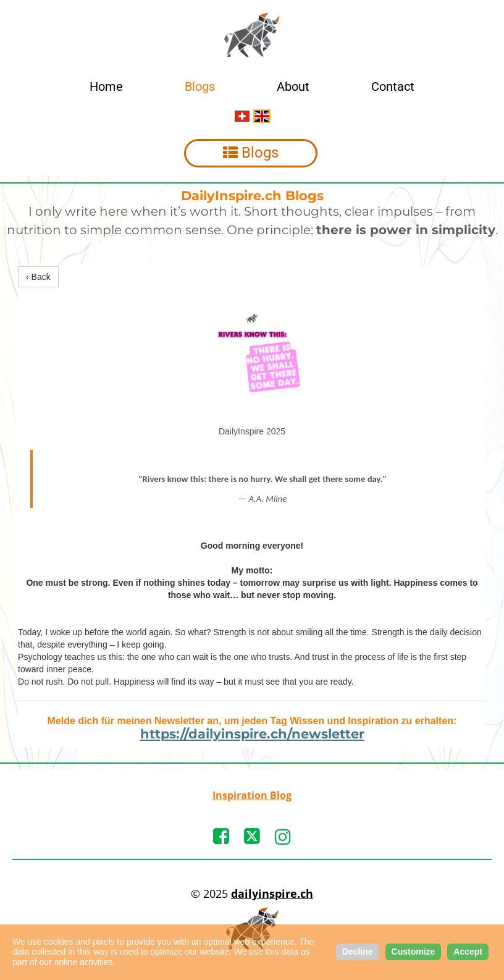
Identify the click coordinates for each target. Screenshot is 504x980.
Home (106, 87)
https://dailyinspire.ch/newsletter (252, 734)
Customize (414, 952)
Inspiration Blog (252, 795)
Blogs (200, 87)
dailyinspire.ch (272, 893)
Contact (393, 87)
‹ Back (38, 277)
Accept (468, 952)
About (293, 87)
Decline (358, 952)
